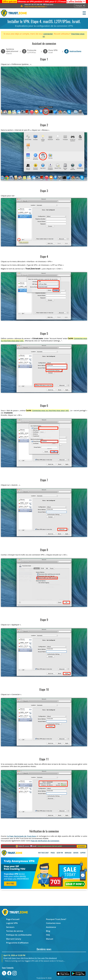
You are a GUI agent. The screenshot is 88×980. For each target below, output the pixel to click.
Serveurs (10, 927)
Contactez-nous (53, 923)
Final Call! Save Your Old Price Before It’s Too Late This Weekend (30, 958)
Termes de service (15, 931)
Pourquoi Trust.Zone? (56, 919)
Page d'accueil (13, 919)
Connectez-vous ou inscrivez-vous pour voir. (51, 410)
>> (76, 1)
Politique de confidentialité (19, 935)
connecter (48, 34)
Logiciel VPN (12, 923)
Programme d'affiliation (17, 943)
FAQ (48, 935)
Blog (48, 931)
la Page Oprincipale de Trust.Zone (22, 836)
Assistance (51, 927)
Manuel (50, 939)
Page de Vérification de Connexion (45, 841)
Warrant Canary (14, 939)
